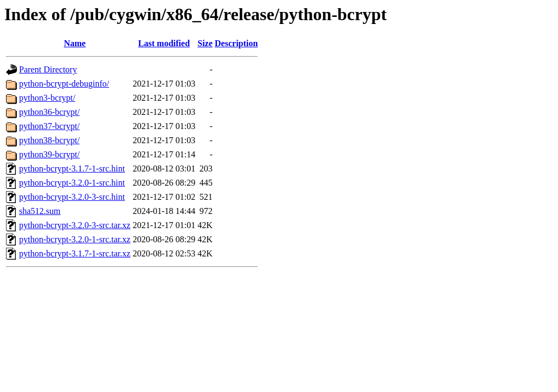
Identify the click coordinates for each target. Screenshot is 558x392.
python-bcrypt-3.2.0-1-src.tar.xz (75, 239)
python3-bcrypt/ (47, 98)
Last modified (164, 43)
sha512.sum (40, 211)
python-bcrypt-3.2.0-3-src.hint (72, 197)
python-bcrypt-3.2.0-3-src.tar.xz (75, 225)
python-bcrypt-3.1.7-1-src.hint (72, 169)
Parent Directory (48, 69)
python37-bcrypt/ (49, 126)
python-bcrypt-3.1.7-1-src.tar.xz (75, 253)
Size (205, 43)
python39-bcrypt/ (49, 154)
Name (75, 43)
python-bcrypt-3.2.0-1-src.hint (72, 183)
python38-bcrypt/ (49, 140)
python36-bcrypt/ (49, 112)
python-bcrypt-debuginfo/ (64, 84)
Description (236, 43)
